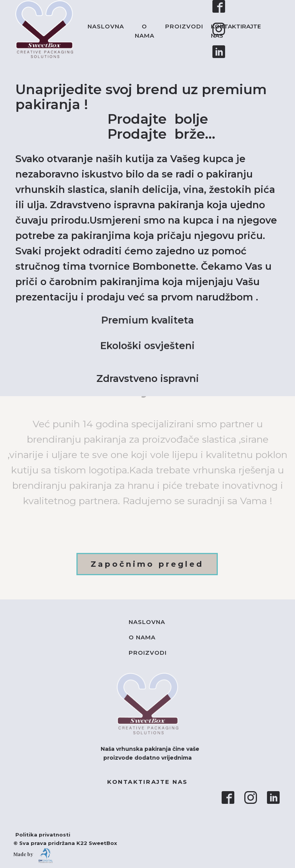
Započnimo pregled (147, 564)
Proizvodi (184, 26)
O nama (145, 31)
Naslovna (106, 26)
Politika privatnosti (39, 835)
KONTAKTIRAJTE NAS (236, 31)
